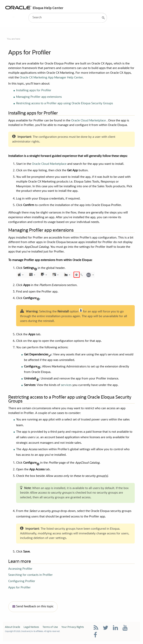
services (66, 385)
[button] (103, 18)
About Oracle (12, 627)
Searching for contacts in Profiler (30, 575)
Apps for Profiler (19, 588)
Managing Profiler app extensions (39, 97)
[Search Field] (68, 18)
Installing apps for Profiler (34, 91)
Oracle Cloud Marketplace (89, 121)
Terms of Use (50, 627)
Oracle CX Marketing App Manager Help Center (51, 78)
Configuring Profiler (22, 581)
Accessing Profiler (20, 569)
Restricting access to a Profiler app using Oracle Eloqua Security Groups (65, 104)
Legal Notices (31, 627)
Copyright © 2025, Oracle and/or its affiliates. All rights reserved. (32, 631)
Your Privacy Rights (73, 627)
